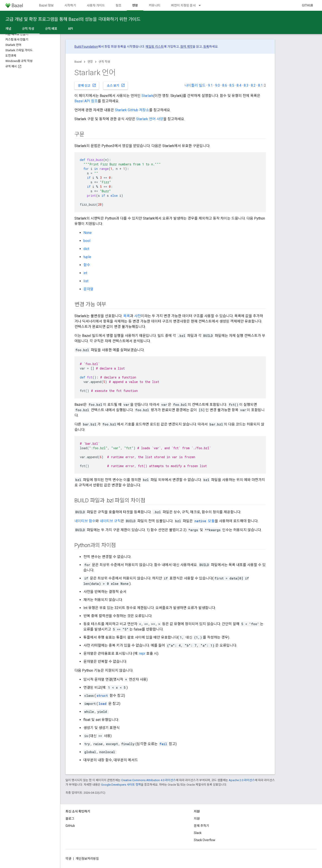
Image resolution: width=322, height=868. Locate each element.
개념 (8, 29)
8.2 (253, 85)
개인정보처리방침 (87, 859)
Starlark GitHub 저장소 (132, 110)
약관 (68, 859)
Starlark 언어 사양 (150, 119)
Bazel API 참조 (86, 101)
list (86, 281)
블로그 (70, 819)
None (88, 233)
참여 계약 (186, 47)
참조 (119, 5)
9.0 (217, 85)
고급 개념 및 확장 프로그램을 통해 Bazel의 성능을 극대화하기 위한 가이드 (73, 19)
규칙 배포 (51, 29)
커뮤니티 (155, 5)
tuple (87, 257)
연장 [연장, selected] (135, 5)
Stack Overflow (205, 840)
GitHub (307, 5)
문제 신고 (87, 85)
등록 (206, 47)
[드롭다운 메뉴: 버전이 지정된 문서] (202, 5)
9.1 (210, 85)
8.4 (239, 85)
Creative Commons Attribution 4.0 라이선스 (148, 780)
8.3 (246, 85)
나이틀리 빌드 (195, 85)
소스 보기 (116, 85)
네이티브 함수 (85, 521)
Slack (198, 833)
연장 (90, 62)
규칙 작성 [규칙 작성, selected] (28, 29)
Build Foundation (86, 47)
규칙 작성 (104, 62)
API (70, 29)
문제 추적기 (201, 826)
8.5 (232, 85)
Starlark (147, 96)
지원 (197, 819)
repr (142, 653)
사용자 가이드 (96, 5)
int (85, 273)
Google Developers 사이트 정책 (121, 785)
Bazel (78, 62)
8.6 (225, 85)
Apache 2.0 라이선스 (242, 780)
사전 (138, 316)
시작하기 (70, 5)
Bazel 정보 (46, 5)
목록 (127, 316)
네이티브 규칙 (110, 521)
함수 (87, 265)
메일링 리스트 (155, 47)
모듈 (204, 521)
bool (87, 241)
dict (86, 249)
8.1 (260, 85)
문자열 (88, 289)
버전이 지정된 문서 (183, 5)
